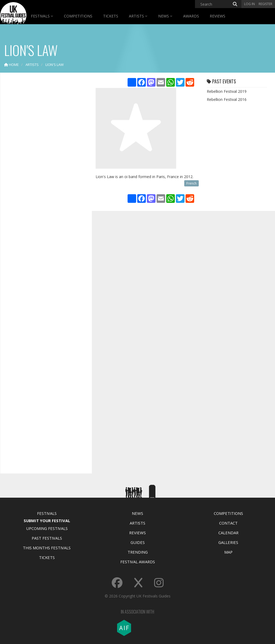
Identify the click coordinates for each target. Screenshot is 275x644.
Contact (228, 523)
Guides (138, 542)
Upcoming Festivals (47, 528)
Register (265, 4)
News (165, 16)
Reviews (218, 16)
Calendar (228, 533)
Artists (138, 16)
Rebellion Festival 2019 (227, 91)
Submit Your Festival (47, 521)
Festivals (42, 16)
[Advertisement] (45, 161)
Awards (191, 16)
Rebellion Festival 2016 (227, 99)
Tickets (111, 16)
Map (228, 552)
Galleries (228, 542)
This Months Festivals (47, 548)
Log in (249, 4)
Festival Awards (138, 562)
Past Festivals (47, 538)
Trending (138, 552)
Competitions (78, 16)
